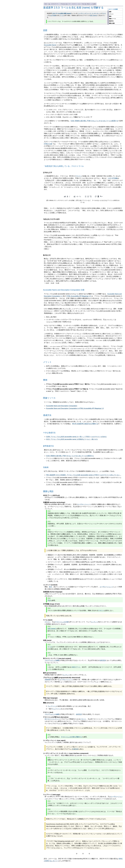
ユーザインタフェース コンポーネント (89, 13)
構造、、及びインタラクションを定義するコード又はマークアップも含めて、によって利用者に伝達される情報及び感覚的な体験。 (83, 588)
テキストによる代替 (62, 622)
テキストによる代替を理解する (71, 737)
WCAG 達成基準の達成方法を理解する (85, 424)
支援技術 (48, 680)
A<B (58, 283)
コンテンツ (94, 622)
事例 (110, 16)
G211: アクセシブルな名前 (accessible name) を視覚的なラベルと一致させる (72, 439)
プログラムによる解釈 (52, 660)
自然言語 (103, 660)
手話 (49, 600)
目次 (46, 4)
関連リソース (112, 19)
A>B (47, 283)
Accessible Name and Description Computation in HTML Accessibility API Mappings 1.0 (75, 408)
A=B (52, 283)
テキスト (79, 176)
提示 (51, 587)
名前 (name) (93, 15)
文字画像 (53, 15)
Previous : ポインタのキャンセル (71, 4)
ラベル (62, 15)
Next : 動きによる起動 (89, 4)
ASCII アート (76, 667)
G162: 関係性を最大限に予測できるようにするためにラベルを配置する (94, 121)
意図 (110, 12)
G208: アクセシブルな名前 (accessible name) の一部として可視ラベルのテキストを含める (76, 437)
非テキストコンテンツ (52, 719)
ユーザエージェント (84, 504)
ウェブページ (52, 706)
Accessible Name (50, 45)
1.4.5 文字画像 (113, 178)
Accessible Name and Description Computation (62, 406)
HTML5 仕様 (48, 144)
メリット (111, 14)
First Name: (48, 240)
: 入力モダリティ (54, 4)
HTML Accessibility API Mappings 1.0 (79, 296)
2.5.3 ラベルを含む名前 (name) (62, 13)
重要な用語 (112, 23)
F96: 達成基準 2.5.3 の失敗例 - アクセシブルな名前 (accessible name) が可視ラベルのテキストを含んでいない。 (84, 475)
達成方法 (111, 21)
